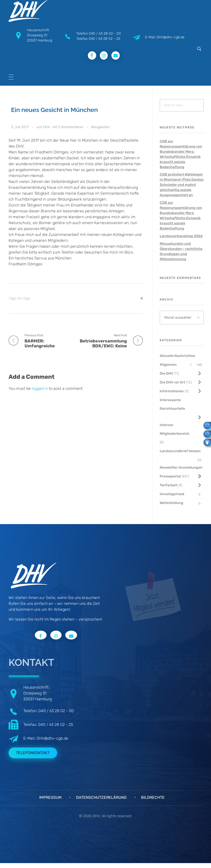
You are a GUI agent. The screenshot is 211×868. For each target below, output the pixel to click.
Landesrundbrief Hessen (180, 451)
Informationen (172, 391)
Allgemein (168, 365)
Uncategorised (172, 494)
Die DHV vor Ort (172, 382)
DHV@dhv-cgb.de (52, 738)
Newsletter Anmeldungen (181, 468)
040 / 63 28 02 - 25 (104, 39)
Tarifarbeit (169, 485)
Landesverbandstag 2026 (181, 236)
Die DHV (166, 373)
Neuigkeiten (100, 127)
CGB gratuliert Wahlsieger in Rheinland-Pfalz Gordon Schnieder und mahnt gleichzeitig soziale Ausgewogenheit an (182, 185)
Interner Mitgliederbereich (175, 429)
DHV (47, 127)
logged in (40, 388)
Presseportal (170, 476)
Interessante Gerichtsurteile (172, 404)
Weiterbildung (171, 503)
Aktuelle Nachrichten (178, 356)
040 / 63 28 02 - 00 (105, 34)
